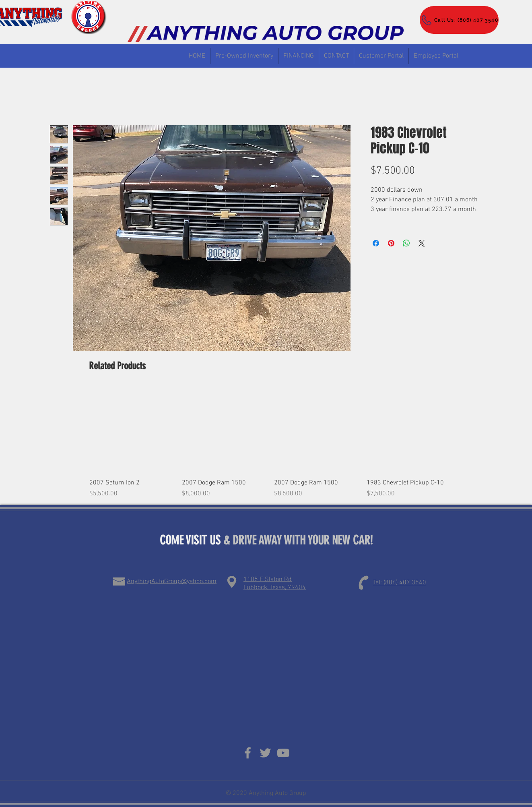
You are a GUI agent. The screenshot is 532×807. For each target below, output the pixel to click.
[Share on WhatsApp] (406, 243)
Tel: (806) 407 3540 (400, 583)
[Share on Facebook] (376, 243)
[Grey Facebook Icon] (248, 753)
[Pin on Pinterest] (391, 243)
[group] (270, 443)
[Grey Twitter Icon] (265, 753)
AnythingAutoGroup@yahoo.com (172, 581)
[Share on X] (422, 243)
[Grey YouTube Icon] (283, 753)
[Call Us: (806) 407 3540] (459, 20)
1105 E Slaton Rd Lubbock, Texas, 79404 (275, 584)
